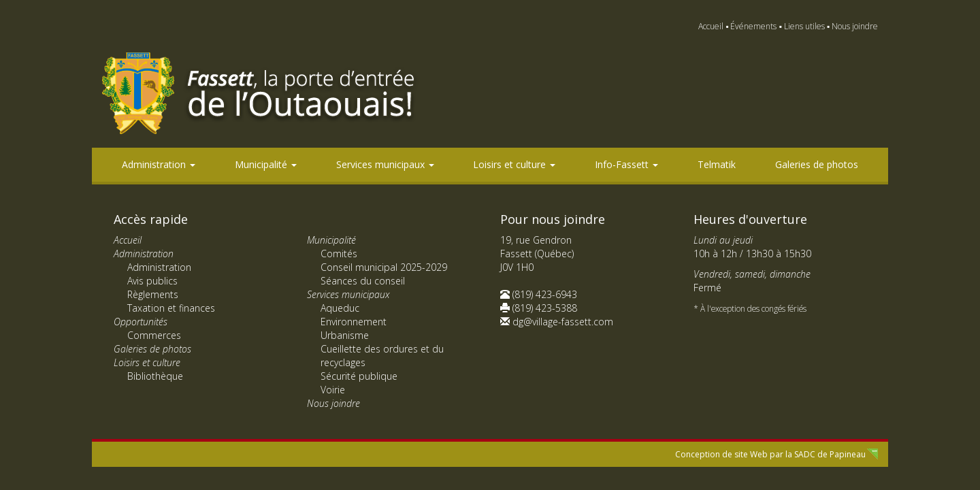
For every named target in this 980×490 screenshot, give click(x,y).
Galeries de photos (817, 164)
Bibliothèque (155, 376)
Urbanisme (345, 335)
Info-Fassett (626, 164)
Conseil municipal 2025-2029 (384, 267)
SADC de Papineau (830, 454)
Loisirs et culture (514, 164)
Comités (339, 254)
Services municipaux (385, 164)
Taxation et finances (171, 308)
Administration (159, 164)
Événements (753, 26)
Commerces (154, 335)
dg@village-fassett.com (563, 322)
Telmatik (717, 164)
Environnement (354, 322)
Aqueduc (340, 308)
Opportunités (141, 322)
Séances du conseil (363, 281)
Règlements (153, 294)
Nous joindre (855, 26)
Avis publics (152, 281)
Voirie (333, 390)
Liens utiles (804, 26)
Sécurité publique (359, 376)
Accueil (711, 26)
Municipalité (266, 164)
